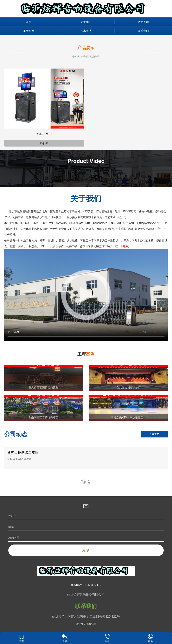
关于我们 (86, 22)
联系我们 (143, 31)
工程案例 (29, 31)
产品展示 (143, 22)
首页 (29, 22)
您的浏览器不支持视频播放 (86, 295)
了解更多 (154, 434)
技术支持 (86, 31)
